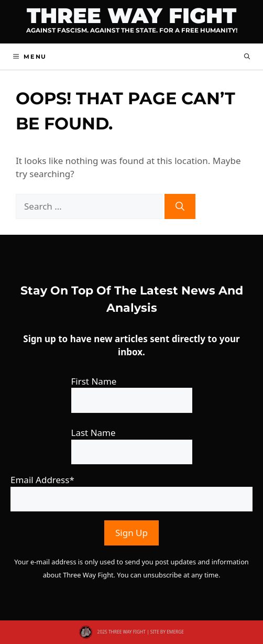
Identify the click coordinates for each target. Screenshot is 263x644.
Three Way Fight (131, 15)
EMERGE (175, 632)
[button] (247, 57)
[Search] (180, 206)
